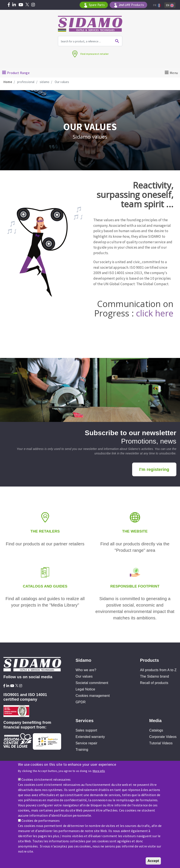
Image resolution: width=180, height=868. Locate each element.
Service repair (86, 743)
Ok (117, 41)
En (170, 5)
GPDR (81, 702)
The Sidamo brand (155, 676)
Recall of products (154, 683)
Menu (174, 73)
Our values (84, 676)
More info (99, 771)
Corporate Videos (163, 737)
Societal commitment (92, 683)
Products (131, 5)
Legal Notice (85, 689)
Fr (157, 5)
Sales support (86, 730)
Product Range (18, 73)
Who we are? (86, 670)
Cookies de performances (41, 821)
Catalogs (156, 730)
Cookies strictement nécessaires (46, 780)
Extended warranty (90, 737)
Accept (153, 861)
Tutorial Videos (161, 743)
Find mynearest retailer (95, 54)
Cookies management (93, 696)
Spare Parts (97, 5)
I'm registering (154, 469)
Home (8, 82)
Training (82, 750)
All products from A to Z (158, 670)
